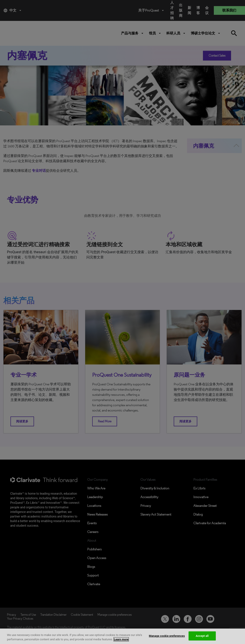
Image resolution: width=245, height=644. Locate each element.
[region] (122, 636)
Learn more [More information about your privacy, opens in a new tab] (121, 639)
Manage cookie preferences (167, 636)
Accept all (202, 636)
